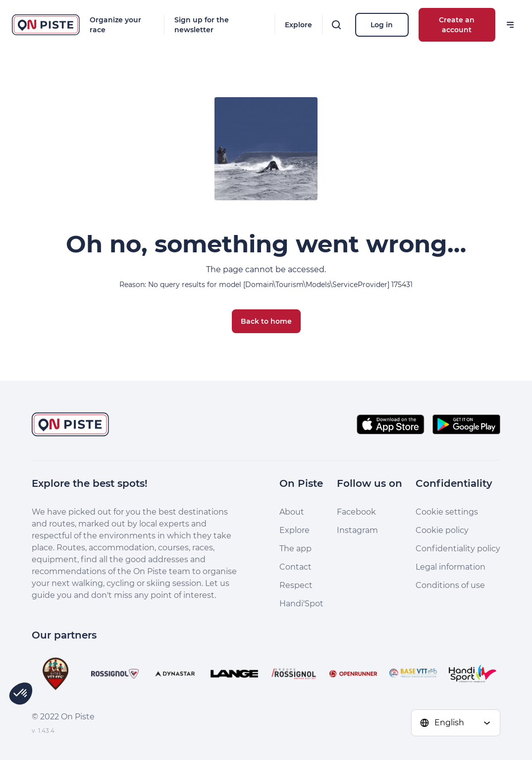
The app (295, 549)
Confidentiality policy (458, 549)
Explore (298, 25)
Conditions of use (450, 585)
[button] (21, 694)
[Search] (336, 25)
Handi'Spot (301, 604)
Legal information (451, 567)
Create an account (457, 25)
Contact (295, 567)
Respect (296, 585)
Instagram (357, 530)
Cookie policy (442, 530)
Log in (382, 25)
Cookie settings (447, 512)
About (292, 512)
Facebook (356, 512)
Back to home (266, 321)
